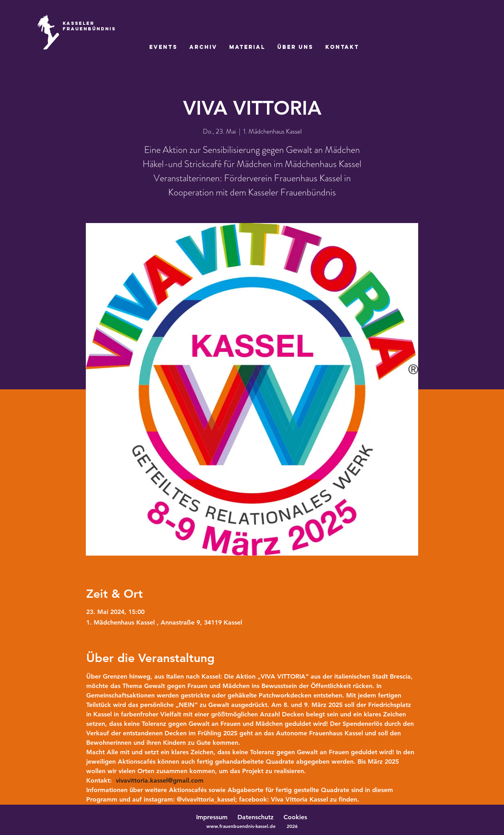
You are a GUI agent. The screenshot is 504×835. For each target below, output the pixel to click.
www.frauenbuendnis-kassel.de (241, 826)
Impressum (212, 817)
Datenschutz (259, 817)
